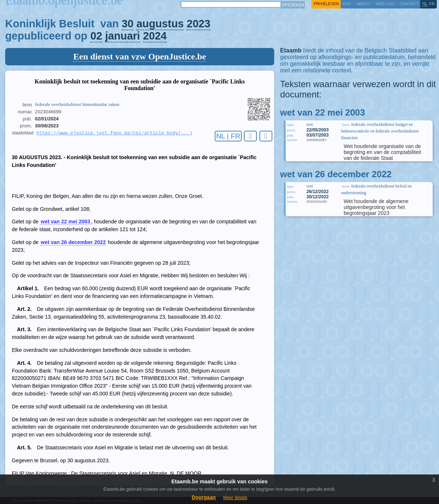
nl (425, 4)
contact (409, 4)
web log (385, 4)
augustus (160, 24)
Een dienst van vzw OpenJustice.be (139, 56)
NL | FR (228, 136)
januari (122, 36)
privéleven (326, 4)
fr (432, 4)
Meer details (235, 498)
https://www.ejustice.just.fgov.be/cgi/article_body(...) (114, 133)
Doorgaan (204, 497)
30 (127, 24)
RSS (347, 4)
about (363, 4)
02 (96, 36)
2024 (155, 36)
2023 (198, 24)
